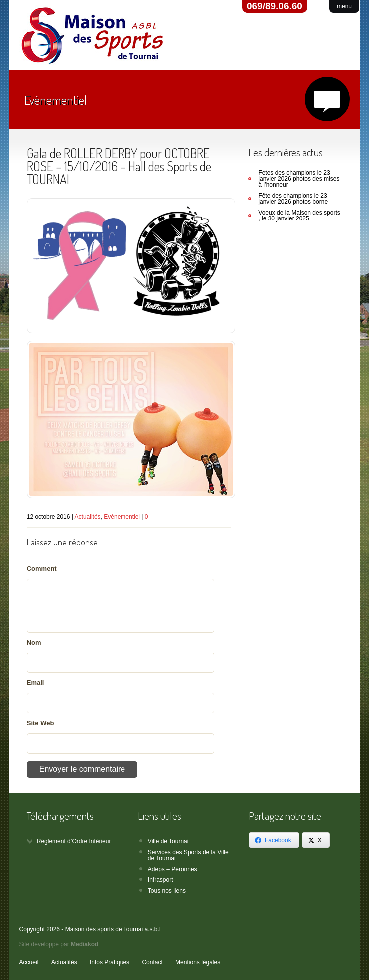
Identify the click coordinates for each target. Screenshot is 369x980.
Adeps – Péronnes (173, 869)
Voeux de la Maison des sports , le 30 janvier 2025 (299, 216)
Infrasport (161, 880)
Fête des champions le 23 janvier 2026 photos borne (293, 199)
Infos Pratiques (110, 962)
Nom (34, 642)
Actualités (88, 517)
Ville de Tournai (168, 841)
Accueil (29, 962)
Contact (152, 962)
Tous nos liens (167, 891)
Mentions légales (198, 962)
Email (36, 683)
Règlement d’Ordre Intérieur (74, 841)
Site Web (41, 723)
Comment (42, 569)
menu (344, 6)
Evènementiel (122, 517)
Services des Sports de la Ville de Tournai (188, 855)
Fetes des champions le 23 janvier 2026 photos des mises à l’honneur (299, 179)
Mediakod (84, 944)
